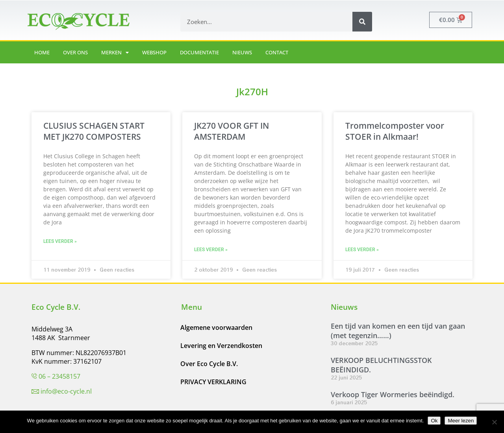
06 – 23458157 (59, 376)
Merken (115, 53)
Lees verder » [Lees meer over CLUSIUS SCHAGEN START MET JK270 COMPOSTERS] (60, 241)
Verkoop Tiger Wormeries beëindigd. (393, 394)
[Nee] (494, 422)
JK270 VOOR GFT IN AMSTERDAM (232, 131)
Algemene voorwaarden (216, 328)
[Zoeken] (362, 22)
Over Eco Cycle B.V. (209, 364)
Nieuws (242, 52)
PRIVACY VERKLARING (213, 382)
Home (42, 52)
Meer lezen (461, 421)
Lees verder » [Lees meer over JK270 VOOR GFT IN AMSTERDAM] (211, 250)
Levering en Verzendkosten (221, 346)
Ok (434, 421)
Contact (277, 52)
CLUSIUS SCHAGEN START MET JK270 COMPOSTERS (94, 131)
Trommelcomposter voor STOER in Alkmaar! (395, 131)
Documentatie (199, 52)
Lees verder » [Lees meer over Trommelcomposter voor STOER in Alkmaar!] (362, 250)
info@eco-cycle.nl (66, 391)
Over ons (75, 52)
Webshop (154, 52)
